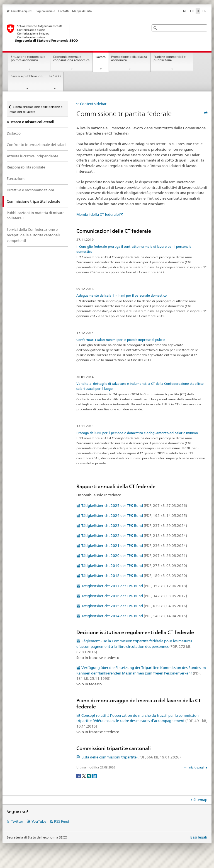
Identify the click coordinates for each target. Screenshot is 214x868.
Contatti (64, 11)
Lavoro (102, 59)
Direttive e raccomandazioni (30, 190)
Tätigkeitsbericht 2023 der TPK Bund (134, 525)
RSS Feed (62, 821)
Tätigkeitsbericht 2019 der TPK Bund (134, 566)
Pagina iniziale (45, 11)
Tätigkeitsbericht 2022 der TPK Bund (134, 535)
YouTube (39, 821)
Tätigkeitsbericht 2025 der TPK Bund (134, 505)
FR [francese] (192, 11)
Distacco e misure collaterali (31, 122)
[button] (156, 28)
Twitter (17, 821)
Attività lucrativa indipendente (32, 156)
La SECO (55, 76)
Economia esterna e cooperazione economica (71, 59)
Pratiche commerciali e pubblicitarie (170, 59)
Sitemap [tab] (200, 800)
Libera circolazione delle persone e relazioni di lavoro (36, 107)
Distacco (14, 133)
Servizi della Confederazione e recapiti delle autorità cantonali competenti (33, 235)
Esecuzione (16, 178)
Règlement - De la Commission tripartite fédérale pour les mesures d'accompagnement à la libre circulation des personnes (134, 646)
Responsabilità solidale (26, 167)
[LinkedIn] (94, 776)
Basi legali (199, 837)
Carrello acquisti (22, 11)
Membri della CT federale (98, 214)
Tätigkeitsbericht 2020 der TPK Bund (134, 555)
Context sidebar (93, 104)
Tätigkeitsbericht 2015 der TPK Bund (134, 606)
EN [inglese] (205, 11)
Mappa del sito (82, 11)
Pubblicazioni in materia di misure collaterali (36, 215)
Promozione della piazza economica (129, 59)
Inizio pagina (197, 767)
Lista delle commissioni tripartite (131, 757)
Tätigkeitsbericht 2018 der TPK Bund (134, 576)
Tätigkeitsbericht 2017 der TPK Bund (134, 586)
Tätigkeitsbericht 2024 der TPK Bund (134, 515)
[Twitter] (84, 776)
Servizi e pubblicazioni (27, 76)
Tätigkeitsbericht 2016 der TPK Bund (134, 596)
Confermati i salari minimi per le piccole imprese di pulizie (121, 340)
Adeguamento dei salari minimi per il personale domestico (121, 295)
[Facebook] (79, 776)
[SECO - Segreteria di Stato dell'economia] (72, 34)
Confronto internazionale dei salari (36, 145)
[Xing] (90, 776)
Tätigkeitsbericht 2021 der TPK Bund (134, 545)
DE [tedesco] (185, 11)
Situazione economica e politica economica (28, 59)
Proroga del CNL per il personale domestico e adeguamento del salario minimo (137, 433)
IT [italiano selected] (198, 11)
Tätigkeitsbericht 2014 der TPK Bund (134, 616)
